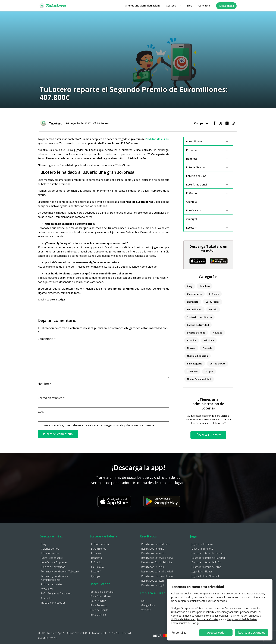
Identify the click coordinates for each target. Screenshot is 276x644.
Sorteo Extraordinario (199, 317)
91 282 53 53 (115, 633)
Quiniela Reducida (197, 356)
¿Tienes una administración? (142, 6)
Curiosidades (195, 294)
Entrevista (193, 302)
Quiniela (208, 348)
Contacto (204, 6)
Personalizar (179, 633)
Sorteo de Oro (218, 364)
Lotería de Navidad (198, 325)
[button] (214, 123)
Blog (189, 6)
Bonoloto (205, 286)
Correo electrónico (51, 398)
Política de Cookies (208, 619)
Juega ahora (226, 6)
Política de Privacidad (183, 619)
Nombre (44, 384)
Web (41, 412)
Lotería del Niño (196, 333)
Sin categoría (195, 364)
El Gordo (214, 294)
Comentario (47, 339)
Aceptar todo (251, 633)
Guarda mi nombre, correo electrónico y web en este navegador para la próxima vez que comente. (98, 425)
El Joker (191, 348)
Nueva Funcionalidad (199, 379)
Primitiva (209, 340)
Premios (192, 340)
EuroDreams (213, 302)
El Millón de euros (157, 139)
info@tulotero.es (47, 638)
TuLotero (192, 371)
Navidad (217, 333)
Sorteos (173, 6)
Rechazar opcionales (216, 633)
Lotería (213, 309)
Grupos (209, 371)
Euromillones (194, 309)
